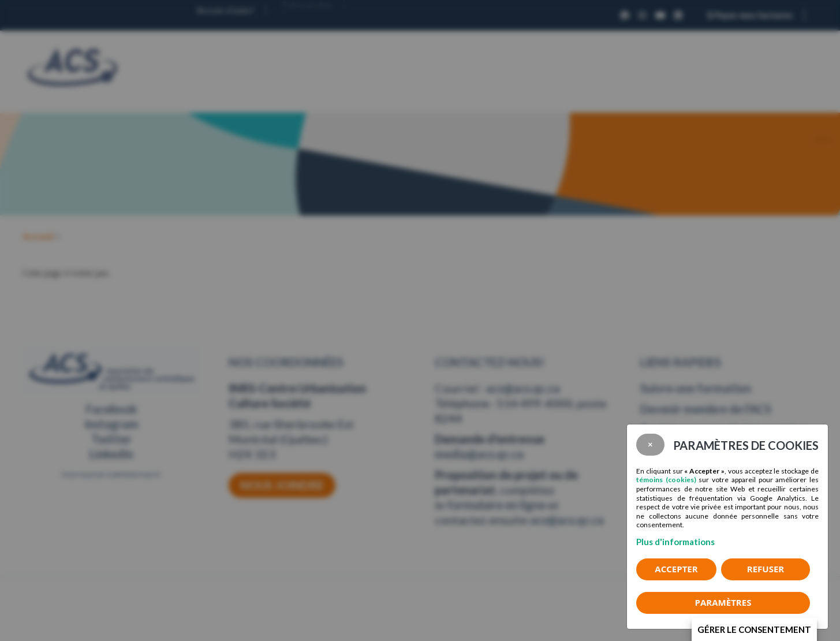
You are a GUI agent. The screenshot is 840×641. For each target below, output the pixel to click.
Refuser (766, 569)
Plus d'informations (675, 542)
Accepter (676, 569)
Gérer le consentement (754, 629)
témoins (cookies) (666, 480)
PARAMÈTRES (723, 602)
